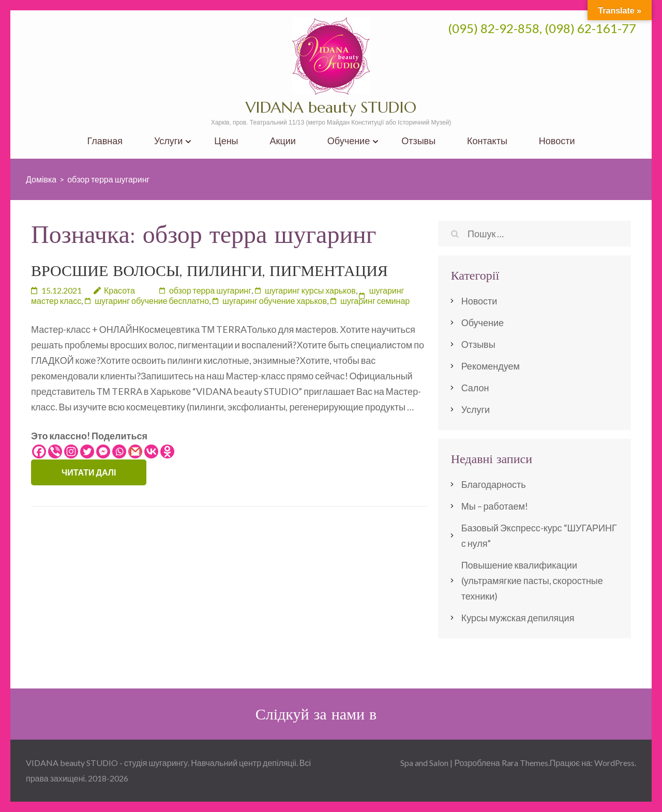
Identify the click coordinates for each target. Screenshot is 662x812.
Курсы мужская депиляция (518, 618)
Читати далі (89, 472)
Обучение (349, 141)
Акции (283, 141)
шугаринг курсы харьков (310, 290)
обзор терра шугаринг (210, 290)
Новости (557, 141)
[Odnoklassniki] (167, 451)
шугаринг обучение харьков (275, 301)
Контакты (487, 141)
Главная (105, 141)
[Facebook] (39, 451)
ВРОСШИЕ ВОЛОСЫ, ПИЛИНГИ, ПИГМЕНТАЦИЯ (209, 271)
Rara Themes (525, 763)
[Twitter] (87, 451)
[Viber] (55, 451)
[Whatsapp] (119, 451)
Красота (119, 290)
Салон (475, 388)
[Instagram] (71, 451)
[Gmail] (135, 451)
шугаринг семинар (375, 301)
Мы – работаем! (495, 506)
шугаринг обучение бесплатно (152, 301)
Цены (226, 141)
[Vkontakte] (151, 451)
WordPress (614, 763)
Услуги (168, 141)
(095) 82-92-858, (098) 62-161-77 (542, 28)
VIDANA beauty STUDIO (331, 107)
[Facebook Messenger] (103, 451)
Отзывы (418, 141)
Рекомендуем (491, 366)
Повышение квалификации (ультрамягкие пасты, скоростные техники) (532, 580)
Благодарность (494, 484)
